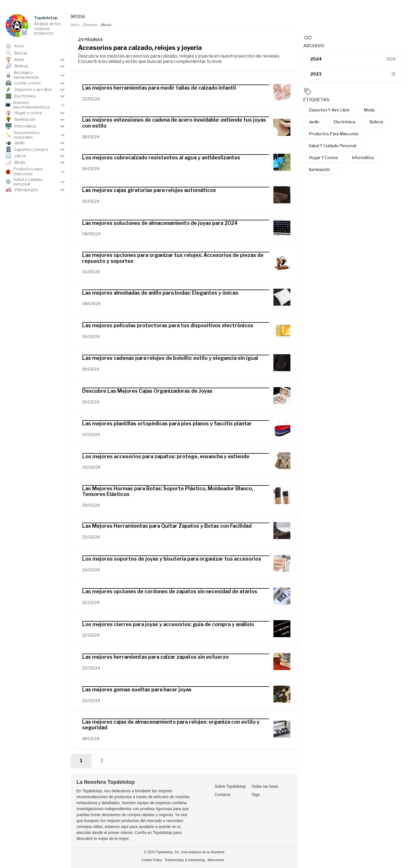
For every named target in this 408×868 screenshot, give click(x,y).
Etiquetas (316, 100)
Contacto (223, 795)
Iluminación (319, 169)
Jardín (314, 122)
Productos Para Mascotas (334, 134)
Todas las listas (265, 786)
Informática (363, 158)
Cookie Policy (152, 860)
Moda (369, 110)
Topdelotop (46, 18)
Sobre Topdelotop (230, 786)
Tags (256, 795)
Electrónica (344, 122)
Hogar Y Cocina (323, 158)
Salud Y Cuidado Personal (332, 146)
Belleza (376, 122)
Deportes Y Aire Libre (329, 110)
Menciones (216, 860)
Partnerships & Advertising (185, 860)
